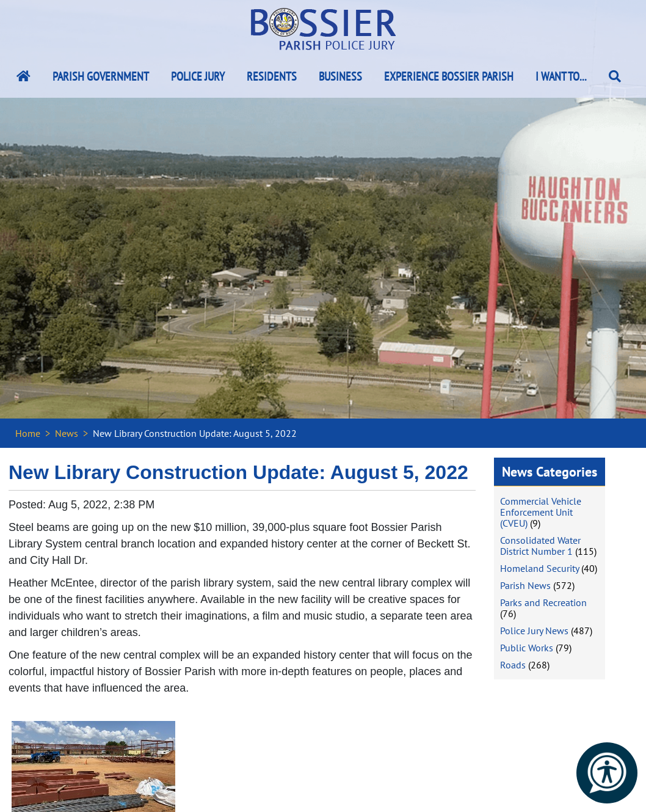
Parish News (525, 585)
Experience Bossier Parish (449, 76)
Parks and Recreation (543, 602)
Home (28, 433)
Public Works (527, 648)
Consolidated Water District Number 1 (540, 546)
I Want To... (561, 76)
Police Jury (198, 76)
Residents (272, 76)
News (67, 433)
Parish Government (101, 76)
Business (340, 76)
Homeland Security (539, 568)
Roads (513, 665)
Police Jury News (534, 631)
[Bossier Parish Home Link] (24, 76)
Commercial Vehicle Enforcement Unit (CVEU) (541, 512)
